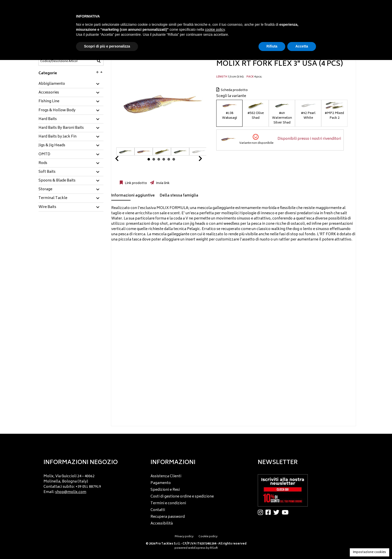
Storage (45, 189)
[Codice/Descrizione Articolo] (59, 61)
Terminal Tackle (53, 198)
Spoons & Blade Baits (57, 181)
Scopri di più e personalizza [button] (107, 46)
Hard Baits (48, 119)
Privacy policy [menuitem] (184, 537)
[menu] (89, 483)
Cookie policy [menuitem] (208, 537)
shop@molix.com (71, 492)
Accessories (49, 93)
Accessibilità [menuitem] (162, 524)
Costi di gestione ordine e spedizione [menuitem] (182, 497)
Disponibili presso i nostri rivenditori (309, 139)
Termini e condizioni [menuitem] (168, 503)
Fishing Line (49, 101)
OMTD (44, 154)
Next (194, 160)
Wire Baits (47, 207)
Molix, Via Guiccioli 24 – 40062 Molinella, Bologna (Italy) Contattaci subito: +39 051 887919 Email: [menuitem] (72, 484)
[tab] (71, 84)
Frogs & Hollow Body (57, 110)
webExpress (197, 548)
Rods (43, 163)
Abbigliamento (52, 84)
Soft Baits (47, 172)
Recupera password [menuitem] (168, 517)
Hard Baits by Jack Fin (57, 137)
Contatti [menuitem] (158, 510)
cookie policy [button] (215, 29)
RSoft (214, 548)
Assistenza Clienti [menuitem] (166, 476)
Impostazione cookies (369, 552)
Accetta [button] (302, 46)
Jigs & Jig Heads (52, 145)
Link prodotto (135, 183)
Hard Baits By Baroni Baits (61, 128)
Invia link (162, 183)
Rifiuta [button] (272, 46)
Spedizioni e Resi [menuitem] (165, 490)
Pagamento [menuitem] (161, 483)
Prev (123, 160)
